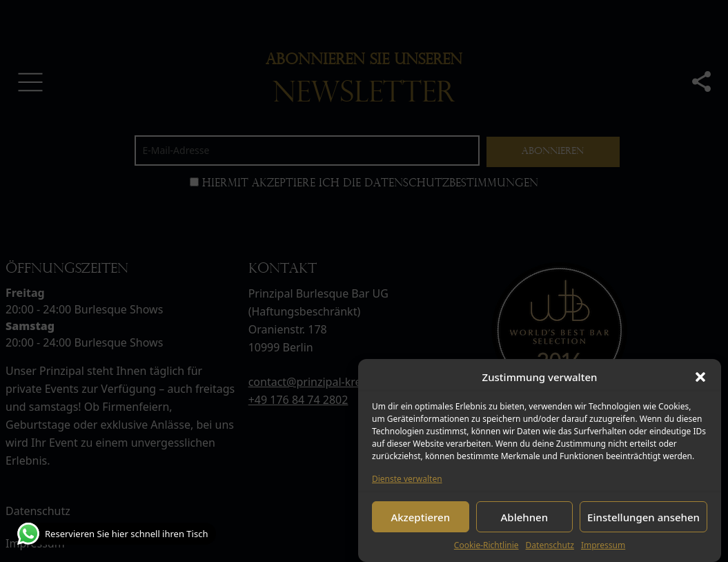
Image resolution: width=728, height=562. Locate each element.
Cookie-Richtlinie (486, 545)
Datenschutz (550, 545)
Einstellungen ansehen (643, 517)
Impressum (603, 545)
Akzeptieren (420, 517)
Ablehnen (525, 517)
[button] (700, 377)
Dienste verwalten (407, 479)
